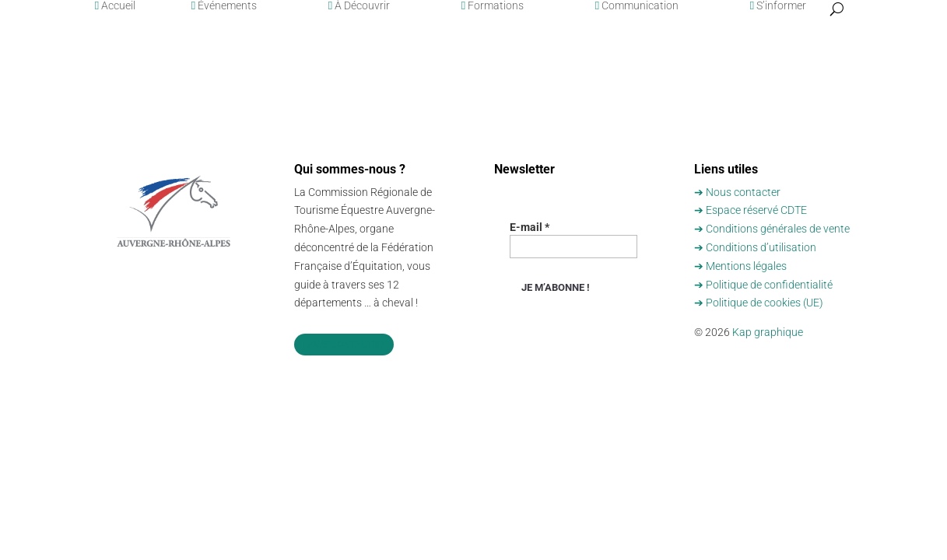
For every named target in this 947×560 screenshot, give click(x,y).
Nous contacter (344, 345)
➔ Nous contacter (737, 192)
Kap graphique (768, 332)
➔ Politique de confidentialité (763, 285)
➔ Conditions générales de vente (772, 229)
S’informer (778, 6)
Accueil (115, 6)
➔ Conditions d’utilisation (755, 247)
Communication (637, 6)
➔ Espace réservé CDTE (751, 210)
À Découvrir (359, 6)
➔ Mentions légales (740, 266)
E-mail (530, 227)
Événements (224, 6)
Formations (493, 6)
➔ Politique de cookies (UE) (759, 303)
